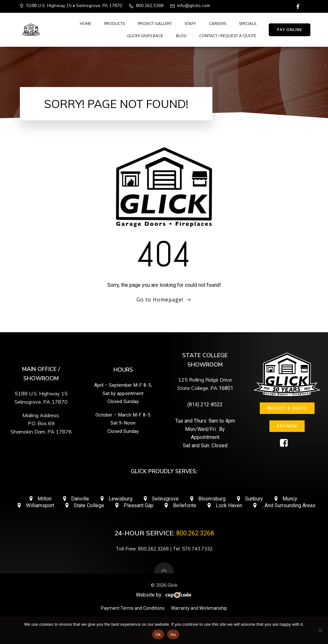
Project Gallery (155, 24)
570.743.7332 (197, 549)
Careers (217, 24)
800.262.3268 (195, 533)
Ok (158, 635)
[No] (320, 630)
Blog (181, 36)
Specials (248, 24)
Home (86, 24)
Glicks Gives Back (145, 36)
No (173, 635)
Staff (190, 24)
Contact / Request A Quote (228, 36)
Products (115, 24)
